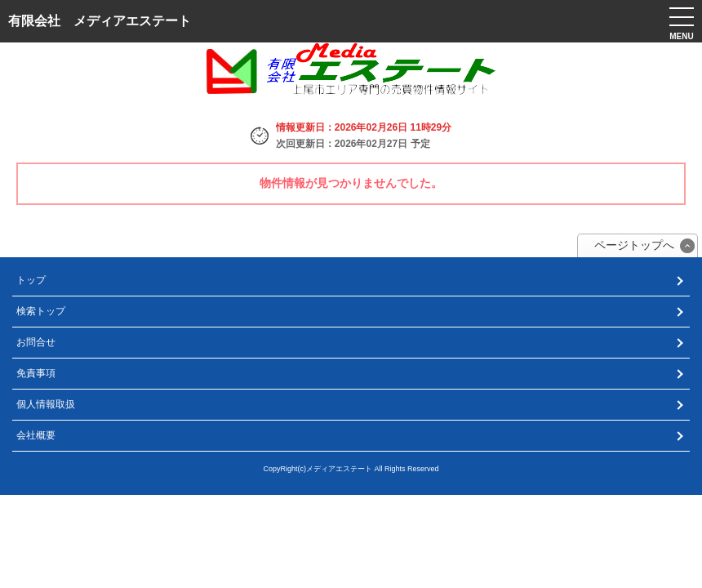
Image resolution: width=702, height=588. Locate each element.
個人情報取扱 (46, 404)
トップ (31, 280)
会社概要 (36, 435)
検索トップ (41, 311)
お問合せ (36, 342)
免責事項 (36, 373)
